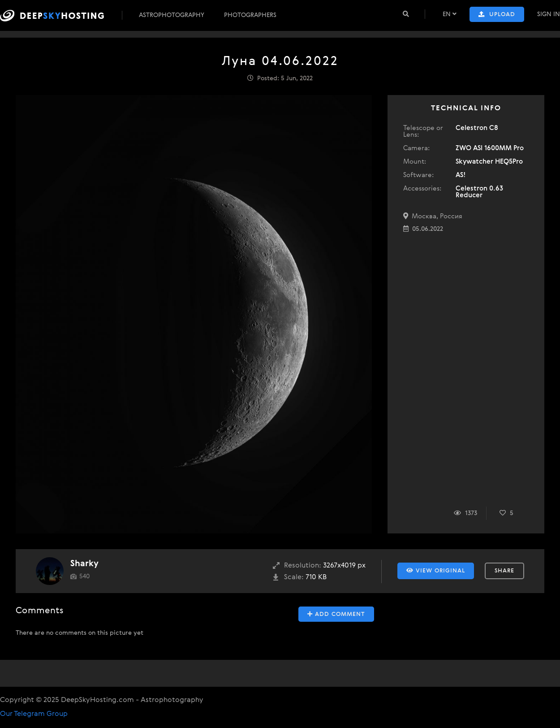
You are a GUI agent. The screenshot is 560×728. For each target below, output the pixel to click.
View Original (436, 571)
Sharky (84, 564)
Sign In (549, 14)
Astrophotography (172, 15)
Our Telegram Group (34, 714)
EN (450, 14)
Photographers (250, 15)
